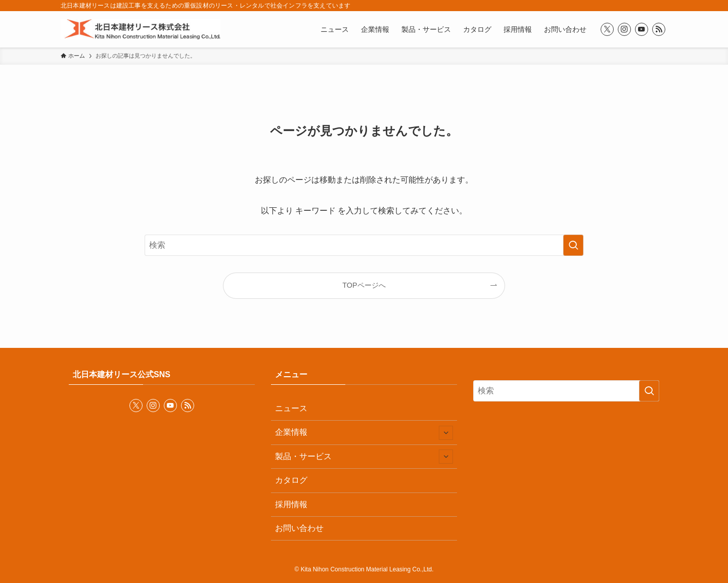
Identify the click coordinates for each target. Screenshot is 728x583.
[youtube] (642, 29)
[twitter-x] (607, 29)
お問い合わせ (299, 528)
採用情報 (291, 504)
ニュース (291, 408)
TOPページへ (364, 285)
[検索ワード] (364, 245)
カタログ (291, 480)
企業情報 (364, 433)
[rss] (659, 29)
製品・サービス (364, 457)
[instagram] (624, 29)
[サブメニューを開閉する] (446, 433)
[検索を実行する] (573, 245)
